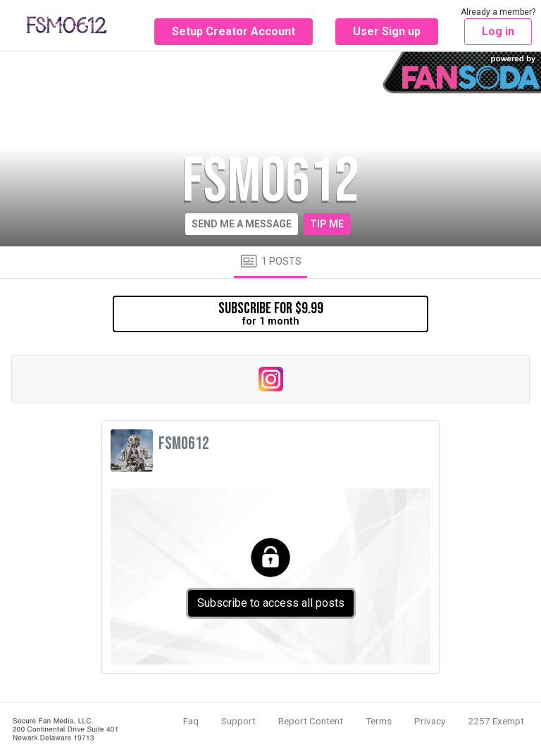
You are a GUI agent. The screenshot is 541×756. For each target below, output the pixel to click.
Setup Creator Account (234, 31)
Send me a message (242, 224)
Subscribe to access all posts (271, 603)
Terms (379, 721)
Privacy (430, 721)
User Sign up (387, 31)
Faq (191, 721)
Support (238, 721)
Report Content (311, 721)
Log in (498, 31)
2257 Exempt (496, 721)
